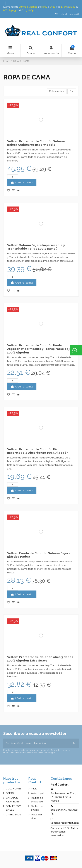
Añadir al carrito (22, 182)
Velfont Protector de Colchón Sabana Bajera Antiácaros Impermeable (36, 143)
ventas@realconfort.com (65, 823)
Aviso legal (37, 793)
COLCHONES (14, 789)
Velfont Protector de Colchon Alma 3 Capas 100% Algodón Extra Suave (40, 659)
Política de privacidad (37, 800)
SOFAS (10, 793)
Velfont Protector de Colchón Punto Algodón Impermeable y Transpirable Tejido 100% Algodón (41, 349)
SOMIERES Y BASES (13, 808)
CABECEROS (13, 815)
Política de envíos (37, 808)
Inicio (34, 789)
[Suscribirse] (75, 743)
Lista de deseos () (67, 14)
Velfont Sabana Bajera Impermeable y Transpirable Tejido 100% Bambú (36, 247)
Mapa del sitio (36, 816)
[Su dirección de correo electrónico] (37, 743)
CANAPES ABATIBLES (13, 800)
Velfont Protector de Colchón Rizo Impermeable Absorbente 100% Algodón (38, 451)
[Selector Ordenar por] (57, 91)
